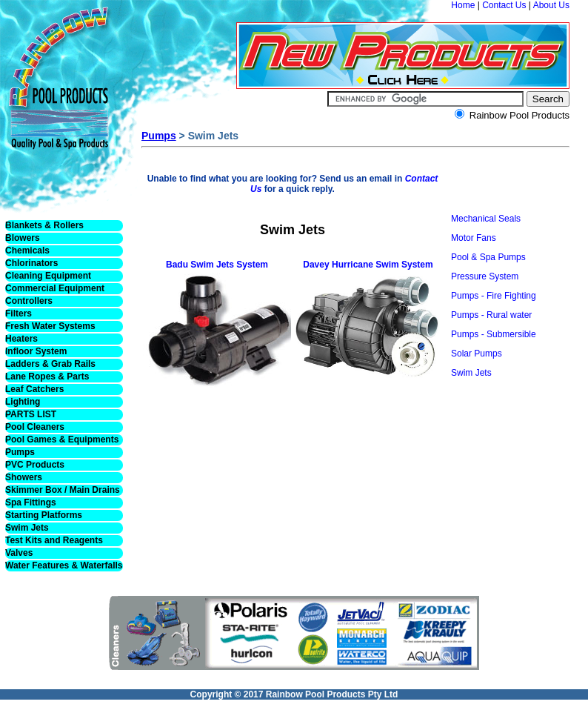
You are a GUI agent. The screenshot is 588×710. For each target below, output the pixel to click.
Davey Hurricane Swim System (368, 265)
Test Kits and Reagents (54, 540)
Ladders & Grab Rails (50, 364)
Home (463, 5)
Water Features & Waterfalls (64, 565)
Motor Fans (474, 238)
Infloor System (36, 351)
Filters (19, 313)
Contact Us (504, 5)
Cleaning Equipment (48, 276)
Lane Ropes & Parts (47, 376)
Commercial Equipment (55, 288)
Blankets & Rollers (44, 225)
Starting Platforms (44, 515)
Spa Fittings (31, 502)
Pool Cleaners (35, 427)
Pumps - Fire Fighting (494, 296)
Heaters (21, 339)
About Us (551, 5)
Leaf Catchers (34, 389)
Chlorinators (31, 263)
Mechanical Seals (486, 219)
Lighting (23, 402)
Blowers (23, 238)
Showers (24, 477)
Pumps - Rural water (491, 315)
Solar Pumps (477, 354)
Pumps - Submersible (494, 334)
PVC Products (35, 465)
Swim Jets (27, 528)
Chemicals (27, 251)
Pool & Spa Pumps (488, 257)
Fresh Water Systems (50, 326)
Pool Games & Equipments (62, 439)
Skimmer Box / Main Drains (63, 490)
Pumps (20, 452)
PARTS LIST (31, 414)
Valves (19, 553)
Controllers (29, 301)
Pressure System (485, 276)
